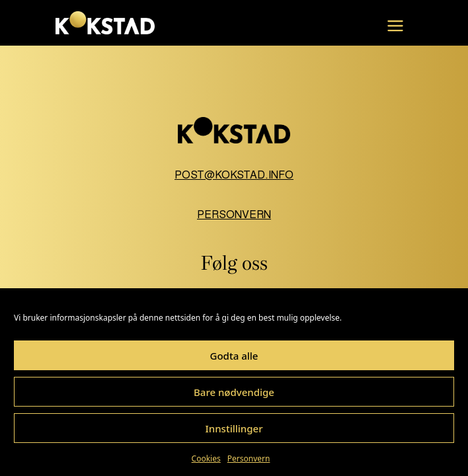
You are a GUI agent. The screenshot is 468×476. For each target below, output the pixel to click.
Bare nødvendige (234, 392)
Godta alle (234, 356)
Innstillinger (234, 428)
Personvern (249, 458)
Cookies (206, 458)
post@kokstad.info (234, 175)
